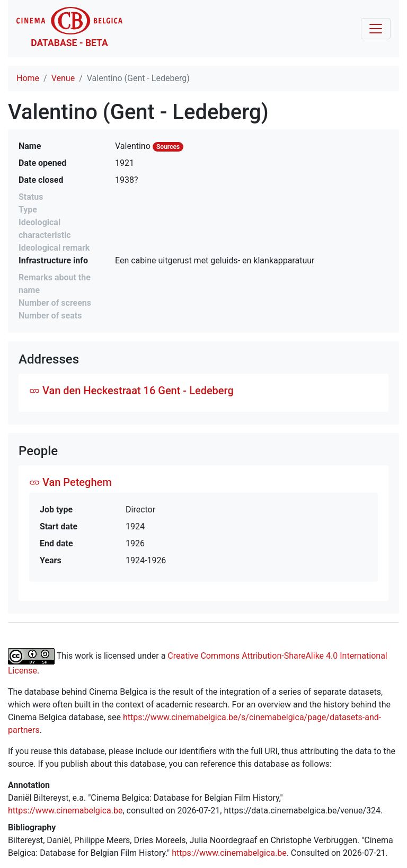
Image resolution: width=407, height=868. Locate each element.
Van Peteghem (70, 482)
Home (28, 78)
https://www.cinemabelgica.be (65, 811)
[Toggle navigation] (376, 29)
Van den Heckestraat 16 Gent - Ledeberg (131, 391)
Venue (63, 78)
